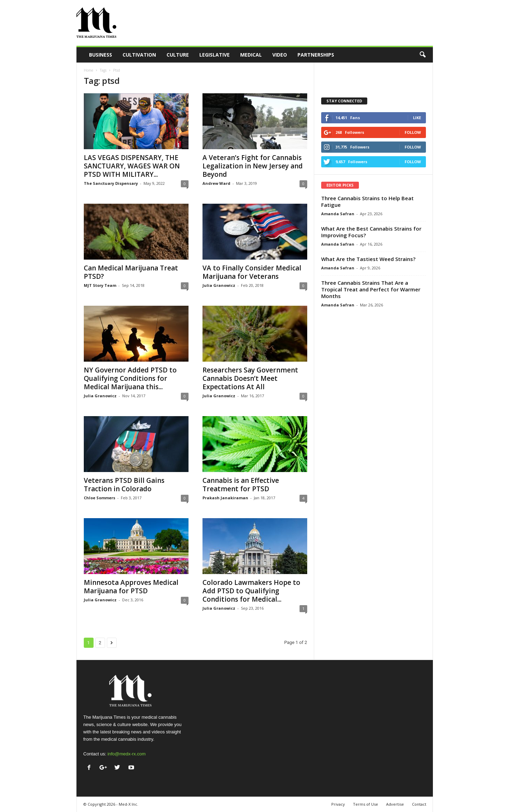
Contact (419, 804)
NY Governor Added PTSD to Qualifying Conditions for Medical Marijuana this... (130, 378)
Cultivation (139, 55)
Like (417, 118)
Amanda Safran (338, 214)
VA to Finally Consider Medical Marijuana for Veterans (252, 272)
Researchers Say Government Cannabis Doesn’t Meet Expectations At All (250, 378)
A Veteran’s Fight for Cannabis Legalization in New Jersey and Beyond (253, 166)
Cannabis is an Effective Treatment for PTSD (241, 485)
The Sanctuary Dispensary (111, 183)
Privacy (338, 804)
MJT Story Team (100, 285)
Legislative (215, 55)
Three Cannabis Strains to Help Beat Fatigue (367, 201)
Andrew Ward (216, 183)
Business (101, 55)
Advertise (395, 804)
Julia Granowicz (219, 285)
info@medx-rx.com (127, 754)
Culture (178, 55)
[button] (422, 55)
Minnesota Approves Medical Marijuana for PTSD (131, 587)
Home (88, 70)
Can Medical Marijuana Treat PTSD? (131, 272)
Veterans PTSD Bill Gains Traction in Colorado (124, 485)
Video (280, 55)
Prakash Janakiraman (225, 498)
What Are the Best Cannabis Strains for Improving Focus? (371, 232)
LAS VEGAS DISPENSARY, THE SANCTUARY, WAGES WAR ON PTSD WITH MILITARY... (132, 166)
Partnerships (316, 55)
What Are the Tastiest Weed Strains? (368, 259)
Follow (413, 132)
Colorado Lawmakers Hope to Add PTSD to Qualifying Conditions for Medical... (251, 591)
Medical (251, 55)
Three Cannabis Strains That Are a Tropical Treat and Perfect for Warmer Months (371, 289)
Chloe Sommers (99, 498)
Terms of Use (366, 804)
